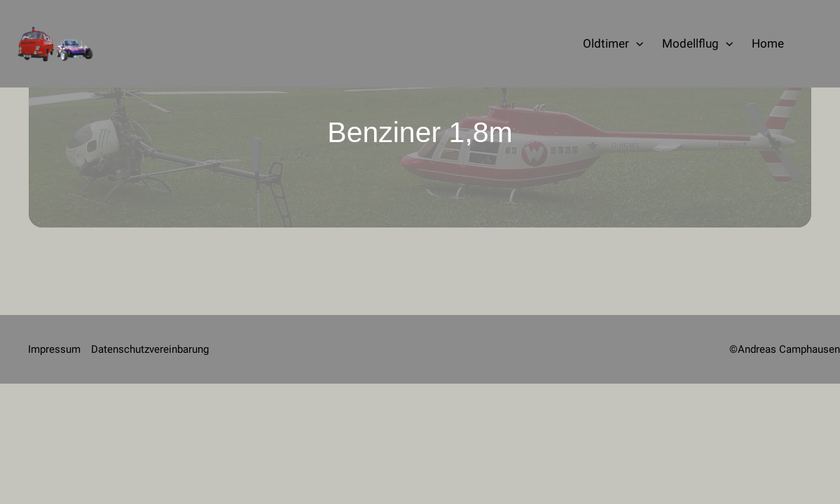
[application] (636, 44)
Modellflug (697, 44)
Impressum (54, 349)
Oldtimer (613, 44)
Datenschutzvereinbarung (150, 349)
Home (768, 43)
